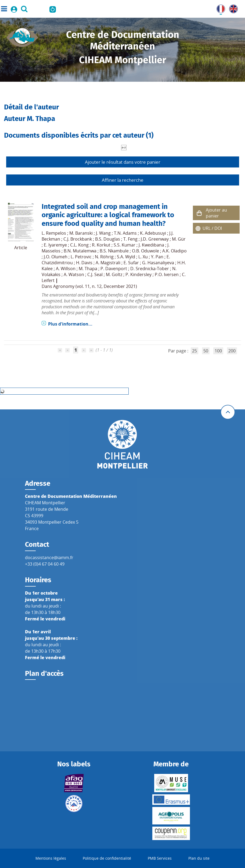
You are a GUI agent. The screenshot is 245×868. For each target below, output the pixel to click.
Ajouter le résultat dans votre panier (123, 162)
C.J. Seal (95, 274)
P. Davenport (114, 269)
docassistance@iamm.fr (49, 558)
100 (218, 351)
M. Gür (179, 239)
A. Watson (74, 274)
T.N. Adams (125, 233)
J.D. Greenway (155, 239)
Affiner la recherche (123, 180)
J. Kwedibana (151, 245)
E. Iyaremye (55, 245)
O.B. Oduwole (145, 251)
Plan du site (199, 858)
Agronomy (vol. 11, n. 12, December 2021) (95, 286)
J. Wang (103, 233)
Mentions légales (51, 858)
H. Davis (84, 263)
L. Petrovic (81, 257)
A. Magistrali (108, 263)
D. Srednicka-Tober (150, 269)
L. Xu (143, 257)
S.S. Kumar (125, 245)
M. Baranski (81, 233)
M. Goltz (114, 274)
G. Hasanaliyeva (158, 263)
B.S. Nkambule (114, 251)
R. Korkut (101, 245)
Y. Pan (157, 257)
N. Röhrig (104, 257)
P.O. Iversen (167, 274)
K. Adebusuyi (153, 233)
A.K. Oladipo (174, 251)
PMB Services (160, 858)
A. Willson (66, 269)
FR (219, 8)
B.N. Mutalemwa (80, 251)
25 (194, 351)
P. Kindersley (138, 274)
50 (206, 351)
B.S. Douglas (108, 239)
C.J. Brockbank (78, 239)
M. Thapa (88, 269)
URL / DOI (212, 228)
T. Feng (130, 239)
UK (232, 8)
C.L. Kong (79, 245)
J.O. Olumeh (56, 257)
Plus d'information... (70, 324)
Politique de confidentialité (107, 858)
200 (232, 351)
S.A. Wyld (126, 257)
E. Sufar (131, 263)
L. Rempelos (54, 233)
